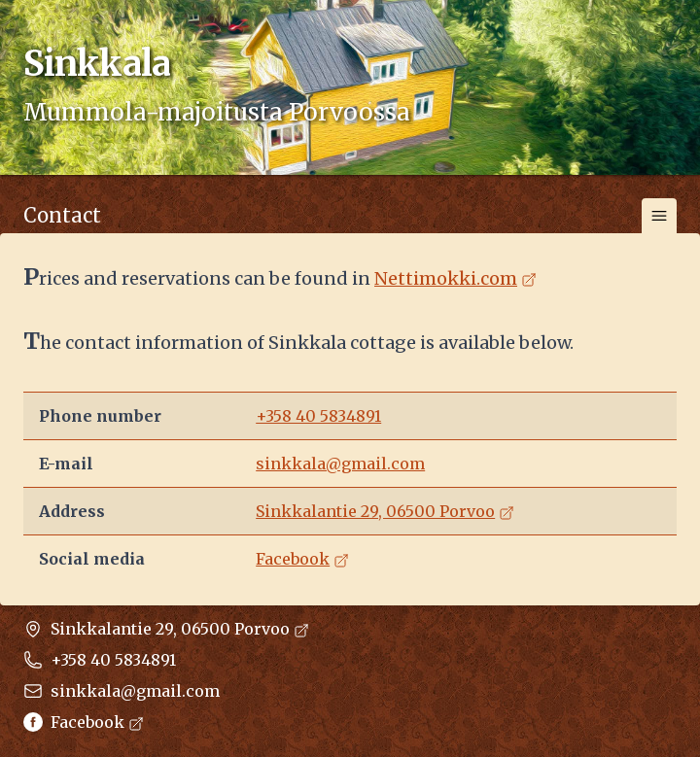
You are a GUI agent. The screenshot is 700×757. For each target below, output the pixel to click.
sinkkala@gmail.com (340, 464)
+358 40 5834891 (318, 416)
